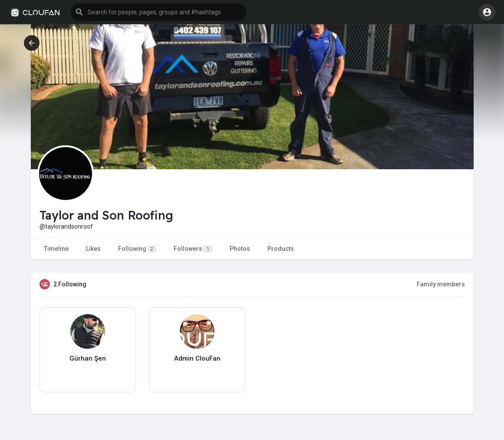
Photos (240, 249)
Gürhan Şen (88, 358)
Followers (193, 249)
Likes (93, 249)
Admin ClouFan (197, 358)
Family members (441, 284)
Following (137, 249)
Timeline (56, 249)
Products (281, 249)
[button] (158, 12)
